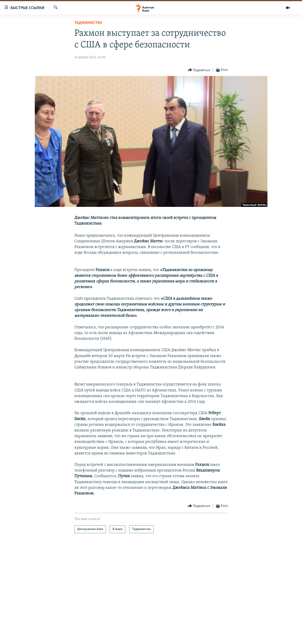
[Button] (199, 70)
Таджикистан (88, 23)
